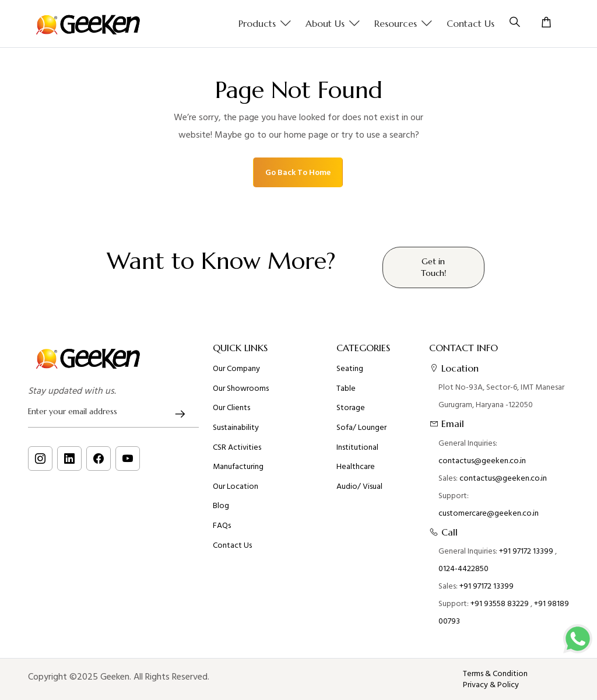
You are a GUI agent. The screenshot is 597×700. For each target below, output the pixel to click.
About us (333, 24)
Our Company (236, 369)
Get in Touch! (433, 267)
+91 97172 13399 (526, 551)
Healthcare (356, 467)
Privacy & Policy (491, 685)
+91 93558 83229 (500, 603)
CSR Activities (237, 447)
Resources (403, 24)
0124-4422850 (463, 568)
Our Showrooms (241, 388)
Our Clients (231, 408)
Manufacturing (238, 467)
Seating (350, 369)
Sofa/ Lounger (361, 428)
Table (346, 388)
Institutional (357, 447)
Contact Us (470, 23)
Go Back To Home (298, 172)
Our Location (236, 487)
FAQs (222, 526)
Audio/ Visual (359, 487)
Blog (221, 506)
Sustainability (236, 428)
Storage (351, 408)
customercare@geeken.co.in (489, 513)
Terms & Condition (495, 674)
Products (265, 24)
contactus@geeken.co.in (482, 461)
